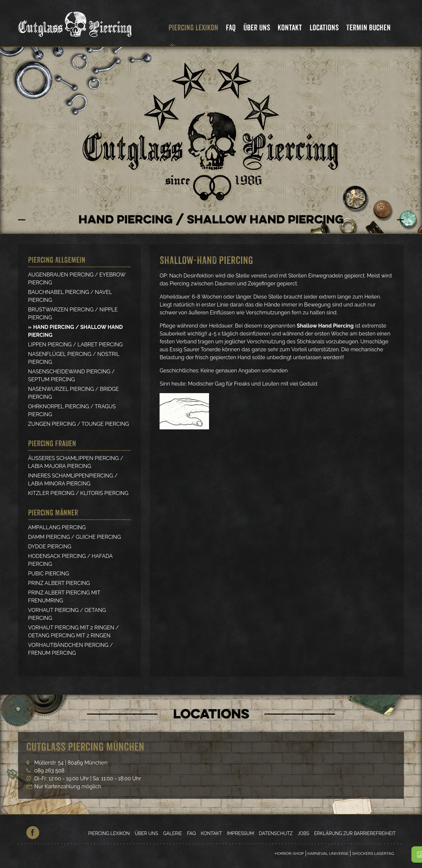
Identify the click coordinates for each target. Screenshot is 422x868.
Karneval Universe (328, 854)
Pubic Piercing (49, 574)
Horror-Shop (289, 854)
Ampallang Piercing (57, 527)
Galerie (173, 833)
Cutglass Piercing (75, 24)
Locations (324, 28)
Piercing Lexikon (193, 28)
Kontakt (290, 28)
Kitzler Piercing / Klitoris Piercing (78, 493)
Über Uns (257, 28)
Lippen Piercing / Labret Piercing (75, 345)
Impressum (240, 833)
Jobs (303, 833)
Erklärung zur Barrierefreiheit (355, 833)
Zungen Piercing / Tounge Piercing (78, 424)
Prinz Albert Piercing (59, 583)
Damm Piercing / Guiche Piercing (75, 537)
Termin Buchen (368, 28)
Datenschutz (276, 833)
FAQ (231, 28)
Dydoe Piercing (50, 547)
